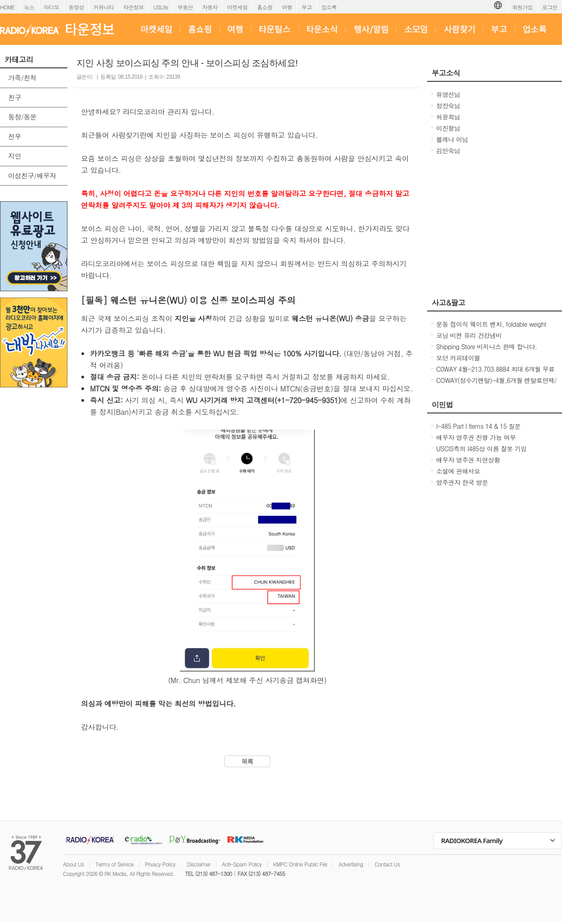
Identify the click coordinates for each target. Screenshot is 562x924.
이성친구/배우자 (32, 175)
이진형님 (448, 128)
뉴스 (29, 7)
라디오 (51, 7)
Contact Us (387, 864)
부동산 (185, 7)
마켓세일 (237, 7)
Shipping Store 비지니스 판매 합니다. (486, 346)
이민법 (442, 404)
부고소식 (446, 73)
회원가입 (522, 7)
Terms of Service (114, 864)
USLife (161, 7)
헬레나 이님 (452, 139)
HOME (7, 7)
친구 (15, 97)
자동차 (210, 7)
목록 (248, 761)
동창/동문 (22, 117)
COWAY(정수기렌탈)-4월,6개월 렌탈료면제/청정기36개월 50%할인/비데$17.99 (496, 385)
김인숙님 (448, 151)
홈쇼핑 (265, 7)
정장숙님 (448, 106)
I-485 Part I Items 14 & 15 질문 (478, 426)
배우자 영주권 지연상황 (468, 460)
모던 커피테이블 (458, 358)
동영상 (76, 7)
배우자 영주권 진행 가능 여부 (476, 437)
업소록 (329, 7)
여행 (287, 7)
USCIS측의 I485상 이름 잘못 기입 (481, 449)
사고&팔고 (448, 302)
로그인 (550, 7)
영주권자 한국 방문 (462, 482)
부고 (307, 7)
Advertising (351, 864)
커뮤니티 (104, 7)
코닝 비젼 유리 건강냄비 (469, 335)
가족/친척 (22, 78)
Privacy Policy (160, 864)
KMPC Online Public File (300, 864)
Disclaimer (199, 864)
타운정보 (134, 7)
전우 (15, 136)
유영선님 (448, 94)
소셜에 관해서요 (458, 471)
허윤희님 (448, 117)
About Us (74, 864)
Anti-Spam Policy (242, 864)
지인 (15, 156)
